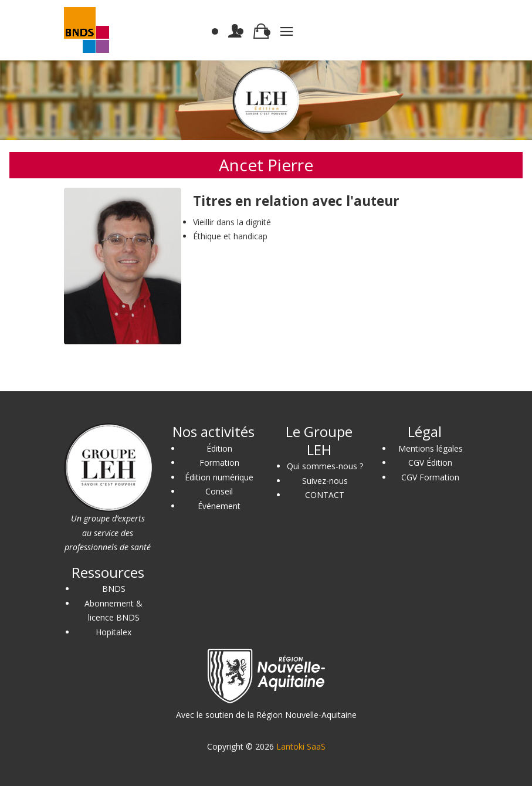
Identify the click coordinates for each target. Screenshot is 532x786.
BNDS (114, 589)
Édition (219, 448)
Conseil (219, 491)
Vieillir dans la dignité (232, 222)
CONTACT (325, 495)
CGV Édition (430, 463)
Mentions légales (431, 448)
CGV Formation (430, 477)
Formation (219, 463)
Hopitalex (113, 632)
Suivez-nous (325, 481)
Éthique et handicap (230, 236)
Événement (219, 506)
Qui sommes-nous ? (325, 466)
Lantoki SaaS (301, 746)
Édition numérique (219, 477)
